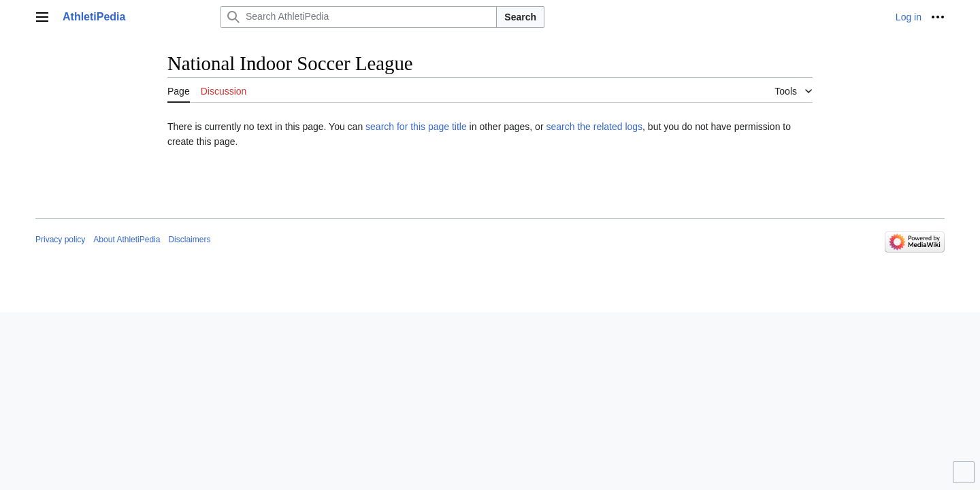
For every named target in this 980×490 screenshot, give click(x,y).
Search (520, 17)
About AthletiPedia (127, 240)
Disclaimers (189, 240)
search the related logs (594, 127)
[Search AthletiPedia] (359, 17)
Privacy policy (60, 240)
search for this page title (416, 127)
